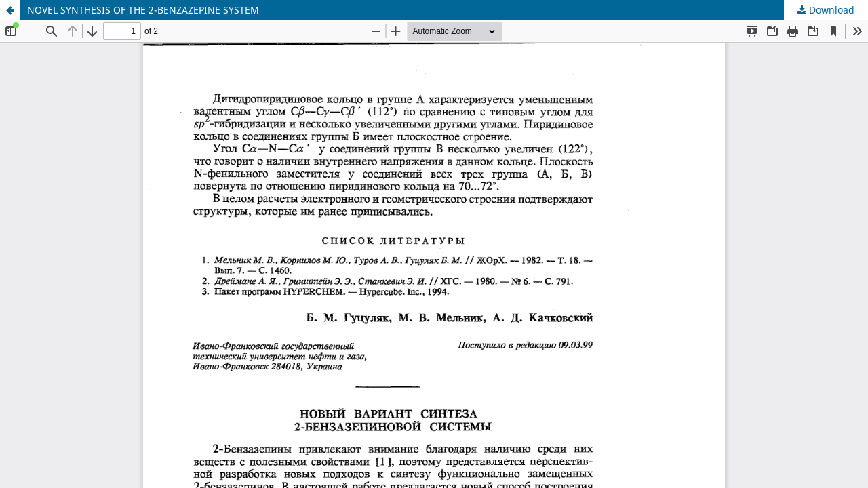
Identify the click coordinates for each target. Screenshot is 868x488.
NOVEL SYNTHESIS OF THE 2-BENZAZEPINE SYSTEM (143, 10)
